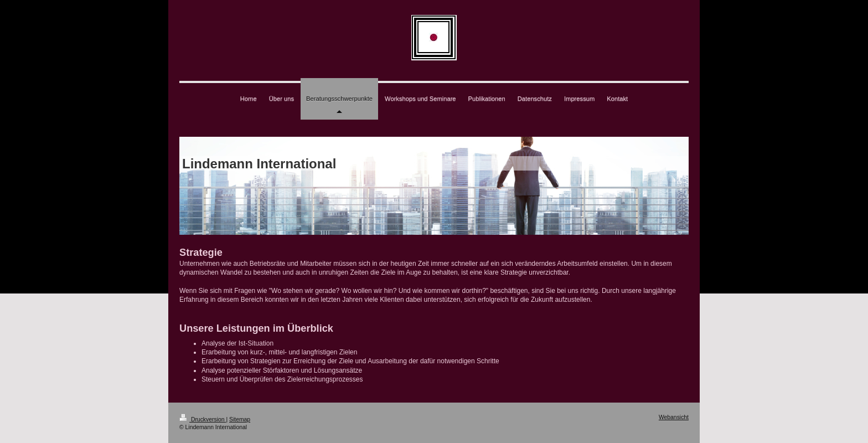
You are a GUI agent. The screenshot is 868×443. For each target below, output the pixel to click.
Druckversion (203, 419)
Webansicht (674, 417)
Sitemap (240, 419)
